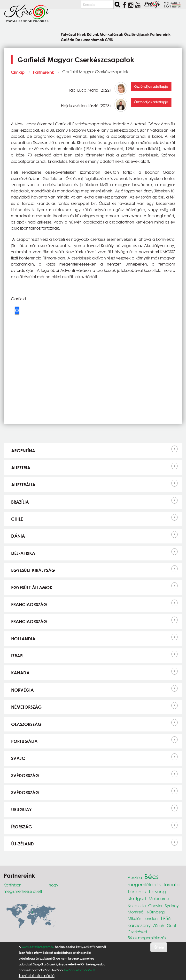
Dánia (18, 536)
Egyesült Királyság (33, 570)
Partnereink (43, 72)
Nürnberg (156, 912)
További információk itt (79, 970)
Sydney (172, 906)
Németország (26, 707)
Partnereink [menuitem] (160, 34)
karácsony (139, 925)
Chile (17, 519)
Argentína (23, 451)
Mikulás (134, 918)
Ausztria (21, 468)
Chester (155, 906)
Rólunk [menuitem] (93, 34)
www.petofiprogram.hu (38, 947)
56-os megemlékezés (147, 938)
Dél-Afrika (23, 553)
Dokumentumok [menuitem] (90, 39)
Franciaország (29, 604)
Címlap (18, 72)
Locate (17, 310)
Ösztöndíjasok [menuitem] (137, 34)
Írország (22, 827)
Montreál (136, 912)
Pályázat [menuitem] (68, 34)
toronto (171, 884)
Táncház (137, 891)
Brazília (20, 502)
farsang (157, 891)
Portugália (24, 741)
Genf (171, 925)
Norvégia (22, 690)
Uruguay (21, 809)
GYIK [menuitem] (109, 39)
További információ (37, 976)
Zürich (159, 925)
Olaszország (26, 724)
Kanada (20, 673)
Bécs (151, 876)
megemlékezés (144, 884)
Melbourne (159, 898)
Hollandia (23, 639)
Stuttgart (137, 898)
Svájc (18, 758)
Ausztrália (23, 485)
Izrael (18, 656)
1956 (165, 918)
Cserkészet (137, 932)
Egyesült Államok (32, 587)
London (151, 918)
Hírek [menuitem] (82, 34)
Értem (159, 947)
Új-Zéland (23, 844)
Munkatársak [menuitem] (112, 34)
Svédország (25, 775)
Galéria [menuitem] (68, 39)
